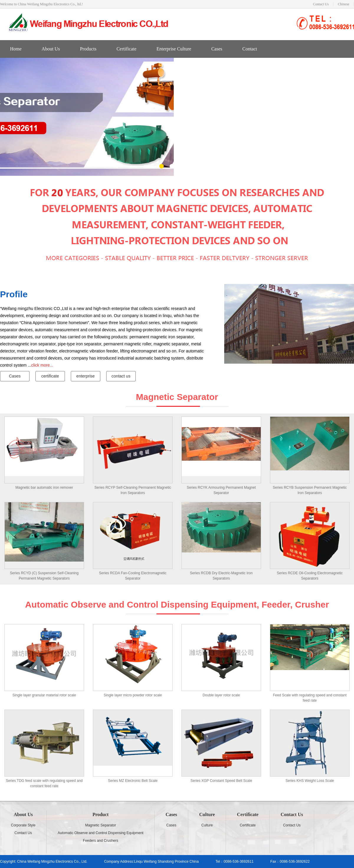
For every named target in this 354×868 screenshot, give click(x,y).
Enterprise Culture (174, 49)
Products (88, 49)
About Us (51, 49)
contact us (121, 376)
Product (100, 814)
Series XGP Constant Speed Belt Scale (221, 781)
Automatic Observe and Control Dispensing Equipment (100, 833)
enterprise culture (86, 378)
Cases (217, 49)
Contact (250, 49)
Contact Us (321, 4)
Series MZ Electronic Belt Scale (133, 781)
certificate (50, 376)
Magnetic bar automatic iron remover (44, 488)
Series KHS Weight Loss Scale (310, 781)
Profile (14, 294)
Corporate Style (23, 825)
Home (16, 49)
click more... (42, 365)
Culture (207, 814)
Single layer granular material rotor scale (44, 695)
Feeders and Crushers (100, 841)
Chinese (344, 4)
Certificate (127, 49)
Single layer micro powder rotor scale (133, 695)
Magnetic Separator (100, 825)
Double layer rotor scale (221, 695)
